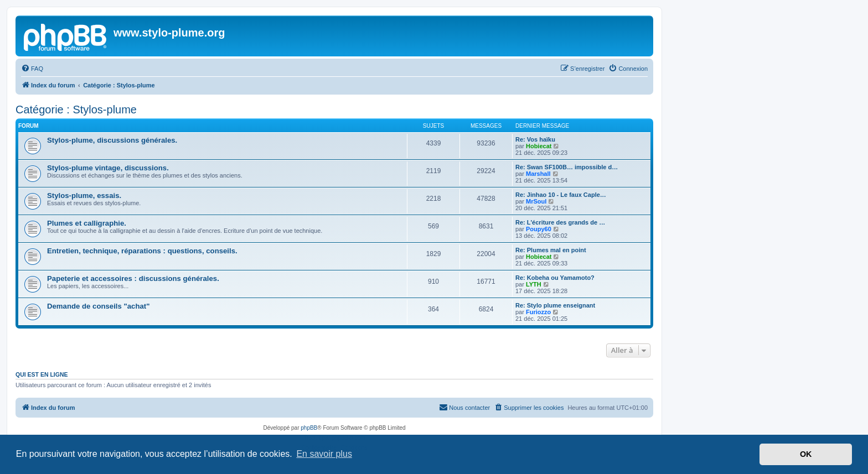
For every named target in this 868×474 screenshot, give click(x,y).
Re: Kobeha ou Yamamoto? (555, 278)
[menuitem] (32, 69)
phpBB (309, 428)
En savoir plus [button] (324, 454)
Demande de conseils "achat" (98, 306)
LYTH (534, 284)
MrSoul (536, 201)
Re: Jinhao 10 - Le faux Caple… (561, 195)
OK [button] (806, 454)
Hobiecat (539, 146)
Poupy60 (539, 229)
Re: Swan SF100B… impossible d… (567, 167)
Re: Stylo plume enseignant (555, 305)
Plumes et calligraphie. (87, 223)
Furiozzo (538, 312)
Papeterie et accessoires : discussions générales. (133, 278)
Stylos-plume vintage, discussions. (108, 168)
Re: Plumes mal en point (551, 250)
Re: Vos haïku (535, 139)
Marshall (538, 174)
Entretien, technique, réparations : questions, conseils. (142, 251)
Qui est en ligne (42, 374)
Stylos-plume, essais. (84, 196)
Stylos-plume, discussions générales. (112, 140)
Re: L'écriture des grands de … (560, 222)
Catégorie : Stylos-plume (76, 110)
